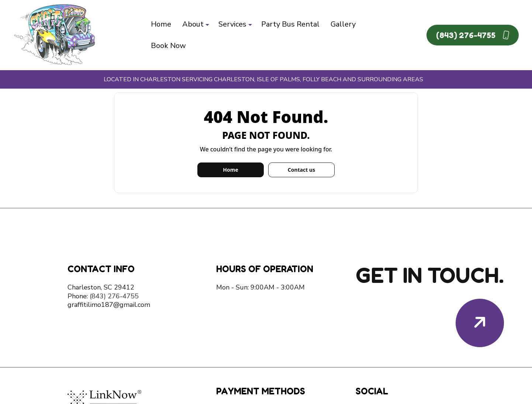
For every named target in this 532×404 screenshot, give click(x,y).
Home (161, 24)
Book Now (168, 46)
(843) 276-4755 (473, 35)
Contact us (301, 170)
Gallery (343, 24)
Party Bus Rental (290, 24)
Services (232, 24)
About (193, 24)
